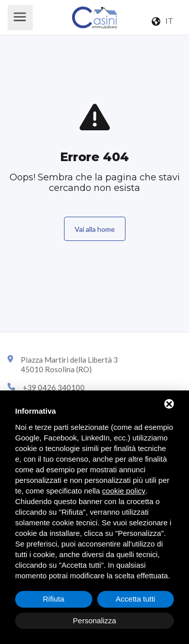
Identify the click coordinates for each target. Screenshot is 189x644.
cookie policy (124, 491)
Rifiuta (54, 599)
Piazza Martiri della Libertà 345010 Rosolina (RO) (69, 365)
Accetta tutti (136, 599)
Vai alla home (95, 229)
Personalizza (95, 621)
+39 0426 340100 (54, 387)
